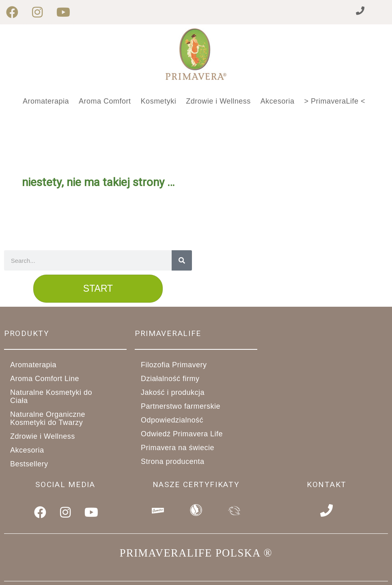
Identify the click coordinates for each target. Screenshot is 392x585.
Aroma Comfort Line (49, 379)
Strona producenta (173, 461)
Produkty (27, 333)
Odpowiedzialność (172, 420)
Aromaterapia (46, 101)
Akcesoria (278, 101)
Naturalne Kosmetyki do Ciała (65, 396)
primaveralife (168, 333)
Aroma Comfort (105, 101)
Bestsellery (29, 464)
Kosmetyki (159, 101)
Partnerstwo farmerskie (185, 406)
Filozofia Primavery (174, 365)
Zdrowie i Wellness (218, 101)
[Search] (182, 260)
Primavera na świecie (178, 448)
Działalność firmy (175, 379)
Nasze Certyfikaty (196, 484)
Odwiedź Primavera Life (182, 434)
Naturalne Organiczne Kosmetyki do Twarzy (65, 418)
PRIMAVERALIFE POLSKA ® (196, 552)
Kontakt (327, 484)
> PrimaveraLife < (335, 101)
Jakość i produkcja (177, 392)
